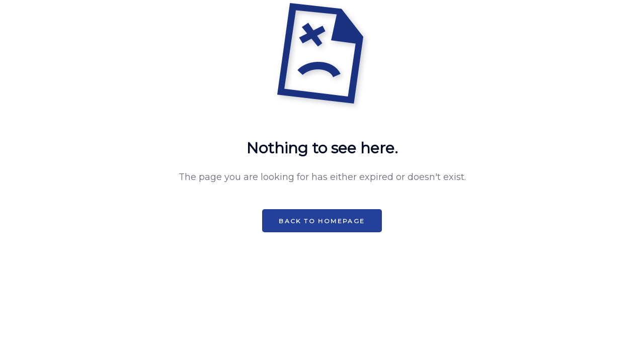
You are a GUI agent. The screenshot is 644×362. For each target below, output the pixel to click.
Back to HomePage (322, 221)
